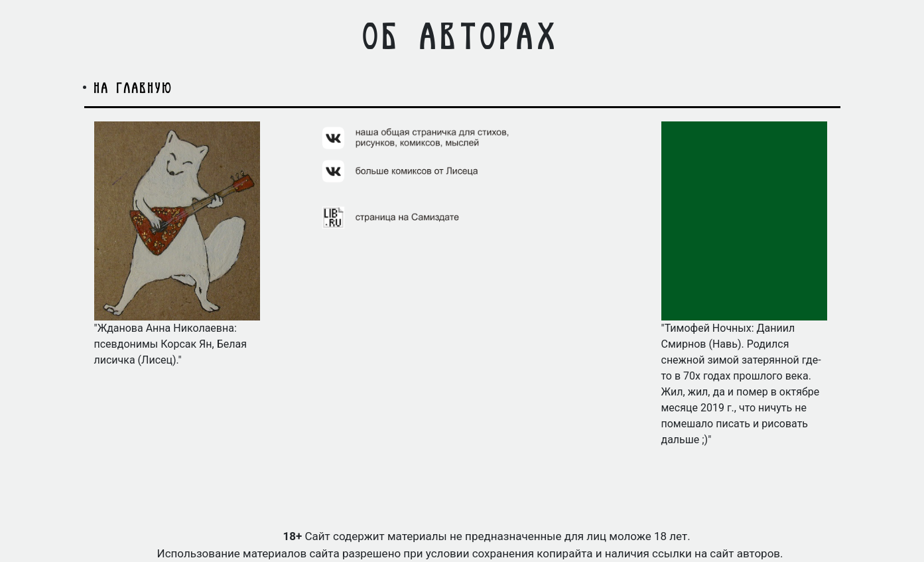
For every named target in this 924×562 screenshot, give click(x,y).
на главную (134, 88)
